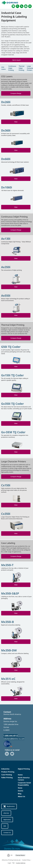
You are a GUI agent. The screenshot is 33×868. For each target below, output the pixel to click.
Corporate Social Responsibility (24, 784)
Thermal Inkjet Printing (22, 68)
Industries (5, 769)
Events (21, 791)
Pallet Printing (7, 777)
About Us (21, 796)
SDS (5, 826)
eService (6, 813)
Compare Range (16, 93)
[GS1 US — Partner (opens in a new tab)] (10, 744)
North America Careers (24, 779)
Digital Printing (24, 769)
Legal (9, 863)
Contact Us (7, 833)
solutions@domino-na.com (14, 739)
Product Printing (8, 772)
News (20, 788)
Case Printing (7, 775)
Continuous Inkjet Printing (12, 68)
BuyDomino (9, 806)
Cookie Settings (21, 863)
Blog (20, 794)
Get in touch (16, 60)
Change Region (20, 855)
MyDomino (7, 820)
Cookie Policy (26, 860)
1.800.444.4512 (11, 736)
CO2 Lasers (4, 68)
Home (20, 775)
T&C (13, 863)
